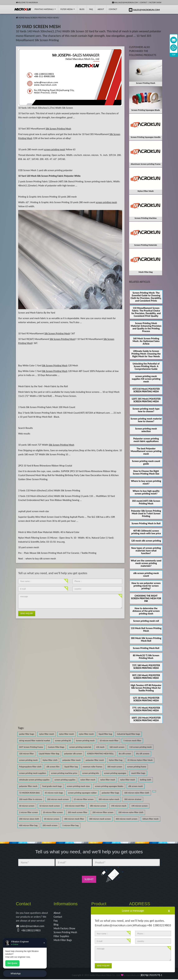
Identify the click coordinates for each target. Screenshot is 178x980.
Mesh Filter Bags (63, 941)
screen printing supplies (65, 780)
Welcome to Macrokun (27, 2)
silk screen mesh (136, 786)
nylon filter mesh (47, 734)
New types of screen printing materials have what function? (146, 551)
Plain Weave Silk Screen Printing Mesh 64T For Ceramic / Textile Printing (60, 553)
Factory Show (155, 2)
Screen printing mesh (85, 741)
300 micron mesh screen (100, 819)
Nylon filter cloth (50, 760)
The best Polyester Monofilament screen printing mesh (146, 451)
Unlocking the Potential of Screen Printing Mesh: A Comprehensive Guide (146, 366)
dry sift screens (143, 754)
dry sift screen (125, 754)
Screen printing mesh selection (146, 430)
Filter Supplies (62, 937)
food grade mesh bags (52, 786)
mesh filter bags (138, 773)
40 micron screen (27, 806)
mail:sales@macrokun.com (125, 2)
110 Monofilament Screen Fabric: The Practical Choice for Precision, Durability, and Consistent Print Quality (146, 312)
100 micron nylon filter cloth (137, 793)
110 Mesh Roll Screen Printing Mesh (146, 630)
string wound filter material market (35, 741)
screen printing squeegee (115, 773)
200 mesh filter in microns (31, 799)
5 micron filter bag (70, 825)
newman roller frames (93, 767)
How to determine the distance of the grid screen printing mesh (146, 611)
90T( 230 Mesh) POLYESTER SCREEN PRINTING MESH (146, 677)
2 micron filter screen (29, 812)
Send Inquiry (27, 613)
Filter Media (68, 9)
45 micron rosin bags (54, 793)
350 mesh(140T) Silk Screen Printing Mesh (146, 502)
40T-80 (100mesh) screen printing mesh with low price (146, 532)
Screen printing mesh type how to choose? (146, 410)
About (101, 9)
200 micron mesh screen (58, 799)
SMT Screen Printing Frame (31, 747)
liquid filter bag (105, 734)
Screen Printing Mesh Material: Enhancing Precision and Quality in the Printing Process (146, 327)
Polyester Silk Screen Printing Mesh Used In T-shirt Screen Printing (146, 513)
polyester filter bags (110, 793)
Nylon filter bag (116, 760)
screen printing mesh (28, 760)
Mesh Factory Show (65, 929)
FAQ (91, 9)
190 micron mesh (119, 806)
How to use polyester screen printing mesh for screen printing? (146, 586)
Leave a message (133, 911)
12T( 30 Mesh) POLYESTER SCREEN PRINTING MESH (146, 699)
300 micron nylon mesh (109, 799)
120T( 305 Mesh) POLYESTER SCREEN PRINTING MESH (146, 400)
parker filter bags (27, 734)
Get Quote (12, 963)
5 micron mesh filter (132, 741)
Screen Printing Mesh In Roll (146, 523)
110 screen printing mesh (141, 747)
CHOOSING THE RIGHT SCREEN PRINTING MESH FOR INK (146, 598)
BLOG (82, 9)
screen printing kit (63, 741)
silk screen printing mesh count (146, 574)
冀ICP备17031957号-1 (151, 976)
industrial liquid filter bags (129, 734)
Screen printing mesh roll (146, 621)
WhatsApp (16, 973)
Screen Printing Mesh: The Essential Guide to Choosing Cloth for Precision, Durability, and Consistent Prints (146, 297)
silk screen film (53, 767)
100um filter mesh (150, 819)
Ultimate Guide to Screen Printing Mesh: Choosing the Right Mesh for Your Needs (146, 354)
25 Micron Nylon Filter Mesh (140, 760)
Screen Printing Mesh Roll (146, 648)
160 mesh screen (117, 747)
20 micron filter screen (53, 812)
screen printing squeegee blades (109, 786)
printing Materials (45, 9)
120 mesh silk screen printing (146, 541)
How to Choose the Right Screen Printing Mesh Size (146, 472)
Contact (144, 2)
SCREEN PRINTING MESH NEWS (44, 18)
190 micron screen (139, 806)
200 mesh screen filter (78, 812)
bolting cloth (146, 780)
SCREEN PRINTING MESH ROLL (100, 754)
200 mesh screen (50, 825)
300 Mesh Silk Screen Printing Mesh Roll (146, 639)
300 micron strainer (133, 799)
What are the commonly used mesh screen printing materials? (146, 563)
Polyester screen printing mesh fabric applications (146, 440)
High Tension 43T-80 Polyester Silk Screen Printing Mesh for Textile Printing (146, 688)
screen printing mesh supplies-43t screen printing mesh (146, 379)
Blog (56, 925)
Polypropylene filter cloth (30, 767)
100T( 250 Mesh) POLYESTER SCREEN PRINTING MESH (146, 719)
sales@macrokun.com (33, 926)
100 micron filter (26, 754)
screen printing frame (137, 767)
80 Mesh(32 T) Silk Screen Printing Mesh (146, 657)
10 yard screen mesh (29, 547)
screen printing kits (91, 773)
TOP (174, 55)
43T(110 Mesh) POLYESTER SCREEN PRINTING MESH (146, 390)
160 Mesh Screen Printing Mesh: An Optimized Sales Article (146, 341)
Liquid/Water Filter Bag (49, 754)
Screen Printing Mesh (66, 933)
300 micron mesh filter (74, 819)
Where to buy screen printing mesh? (146, 482)
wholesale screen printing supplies (34, 780)
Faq (56, 921)
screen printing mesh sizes (78, 786)
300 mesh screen (115, 767)
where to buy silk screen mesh (41, 559)
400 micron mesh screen (127, 819)
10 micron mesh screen (50, 806)
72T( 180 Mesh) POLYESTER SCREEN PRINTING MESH (146, 667)
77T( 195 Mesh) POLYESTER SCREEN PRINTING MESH (146, 709)
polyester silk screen (73, 754)
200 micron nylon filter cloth (131, 812)
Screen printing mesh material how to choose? (146, 420)
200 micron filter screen (103, 812)
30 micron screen (52, 819)
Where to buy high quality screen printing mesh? (146, 492)
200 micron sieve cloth (29, 819)
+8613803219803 (31, 931)
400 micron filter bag (28, 825)
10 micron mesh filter (109, 741)
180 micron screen (98, 806)
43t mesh (100, 747)
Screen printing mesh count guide (146, 462)
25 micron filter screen (84, 799)
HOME (21, 18)
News (27, 18)
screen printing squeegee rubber (82, 793)
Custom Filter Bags (56, 747)
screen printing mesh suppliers (33, 773)
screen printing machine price (64, 773)
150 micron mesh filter (75, 806)
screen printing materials (80, 747)
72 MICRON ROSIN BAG (29, 793)
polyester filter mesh (71, 760)
